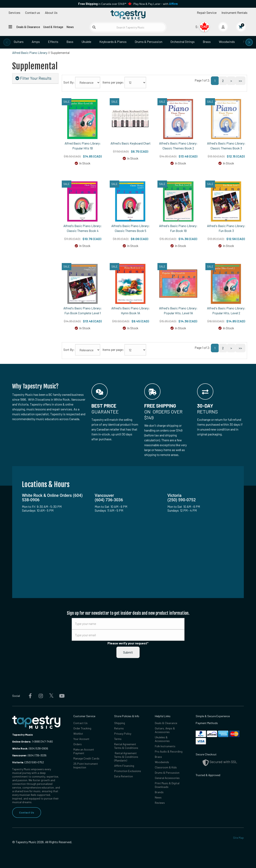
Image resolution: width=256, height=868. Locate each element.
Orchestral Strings (183, 42)
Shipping (120, 723)
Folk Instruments (165, 746)
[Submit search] (94, 27)
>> (240, 81)
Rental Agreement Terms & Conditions (126, 746)
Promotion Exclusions (128, 771)
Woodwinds (227, 42)
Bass (70, 42)
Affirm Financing (124, 766)
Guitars (19, 42)
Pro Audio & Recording (169, 751)
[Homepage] (128, 15)
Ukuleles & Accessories (162, 739)
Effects (53, 42)
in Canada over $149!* (102, 4)
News (70, 27)
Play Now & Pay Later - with (156, 4)
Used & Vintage (53, 27)
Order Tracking (82, 728)
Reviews (160, 803)
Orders (78, 744)
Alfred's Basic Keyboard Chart (131, 143)
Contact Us (27, 812)
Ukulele (86, 42)
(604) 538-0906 (30, 748)
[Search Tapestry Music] (128, 27)
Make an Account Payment (84, 751)
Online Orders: (22, 741)
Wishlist (78, 734)
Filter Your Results (33, 78)
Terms (118, 739)
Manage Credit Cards (86, 758)
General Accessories (167, 778)
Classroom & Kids (166, 767)
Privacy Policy (123, 734)
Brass (207, 42)
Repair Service (207, 13)
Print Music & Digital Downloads (167, 785)
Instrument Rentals (234, 13)
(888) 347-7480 (43, 741)
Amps (36, 42)
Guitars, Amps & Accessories (165, 730)
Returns (119, 728)
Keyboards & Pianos (113, 42)
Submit (128, 652)
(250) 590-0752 (28, 762)
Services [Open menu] (14, 13)
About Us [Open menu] (51, 13)
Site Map (238, 838)
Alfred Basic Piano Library (30, 53)
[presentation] (7, 42)
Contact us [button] (33, 13)
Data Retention (124, 776)
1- (33, 741)
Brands (159, 792)
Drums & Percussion (149, 42)
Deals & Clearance (28, 27)
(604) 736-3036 (29, 755)
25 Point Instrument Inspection (86, 765)
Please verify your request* (128, 643)
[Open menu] (10, 27)
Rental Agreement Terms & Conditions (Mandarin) (126, 757)
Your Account (81, 739)
